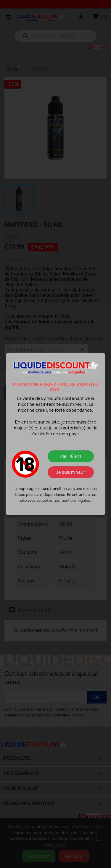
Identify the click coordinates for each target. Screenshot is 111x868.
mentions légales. (76, 500)
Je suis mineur (71, 472)
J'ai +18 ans (71, 456)
